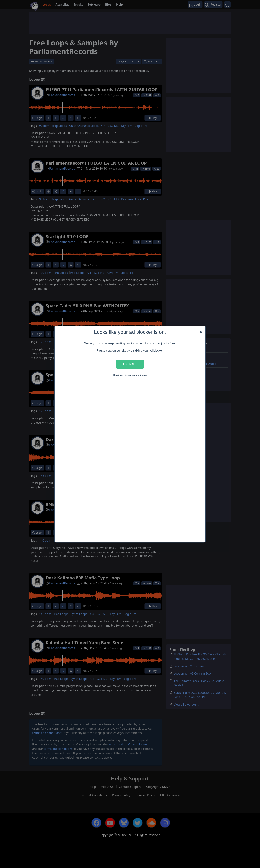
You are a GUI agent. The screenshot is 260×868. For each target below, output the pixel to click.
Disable (130, 364)
